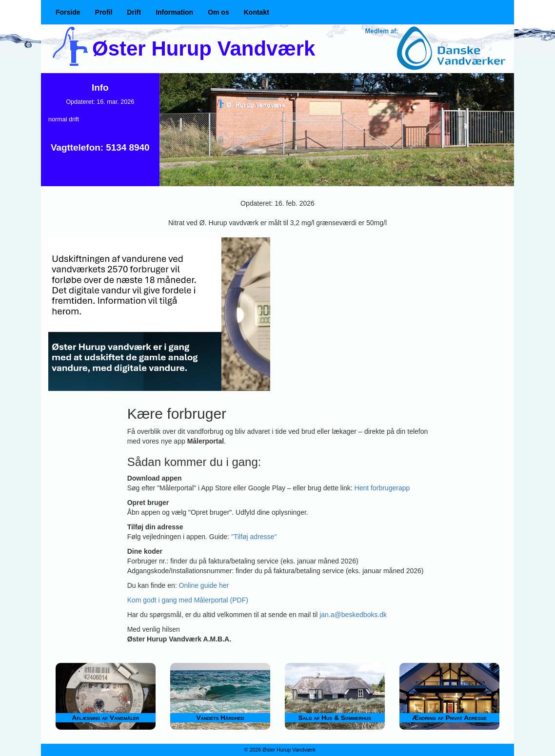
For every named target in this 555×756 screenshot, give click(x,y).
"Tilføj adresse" (254, 537)
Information (174, 12)
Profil (104, 12)
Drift (134, 12)
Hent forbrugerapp (382, 488)
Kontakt (257, 12)
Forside (68, 12)
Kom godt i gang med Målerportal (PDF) (188, 600)
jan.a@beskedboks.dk (353, 615)
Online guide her (204, 585)
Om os (218, 12)
